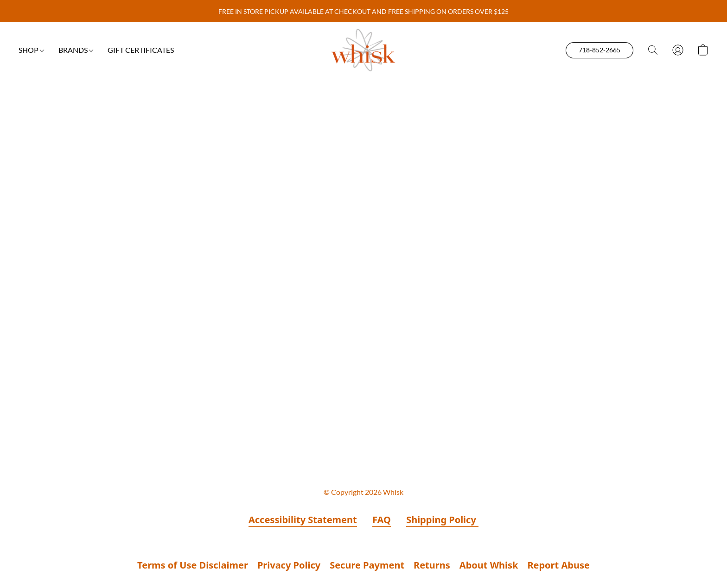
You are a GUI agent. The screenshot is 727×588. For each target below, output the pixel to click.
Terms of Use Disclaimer (193, 565)
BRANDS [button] (76, 50)
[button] (364, 50)
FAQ (382, 520)
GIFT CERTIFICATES (141, 50)
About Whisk (489, 565)
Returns (432, 565)
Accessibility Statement (303, 520)
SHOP (31, 50)
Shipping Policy (442, 520)
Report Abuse (558, 565)
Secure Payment (367, 565)
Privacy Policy (289, 565)
